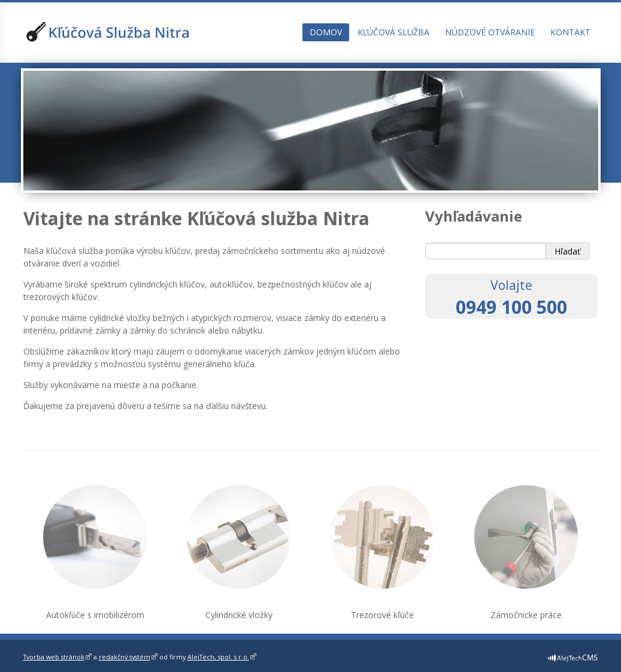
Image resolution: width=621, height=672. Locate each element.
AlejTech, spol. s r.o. (218, 657)
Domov (326, 32)
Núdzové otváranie (490, 32)
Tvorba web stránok (54, 657)
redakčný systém (125, 657)
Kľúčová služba (393, 32)
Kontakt (570, 32)
